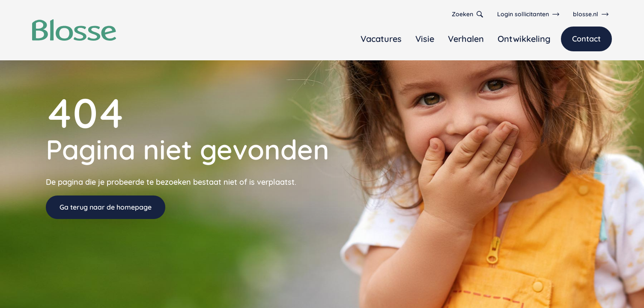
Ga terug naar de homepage (106, 207)
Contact (586, 39)
